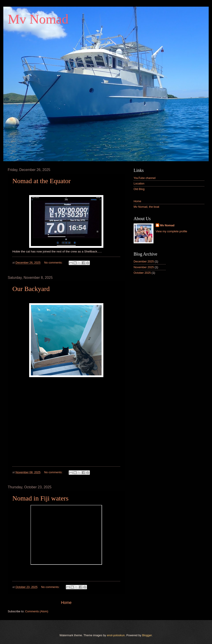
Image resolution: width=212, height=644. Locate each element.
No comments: (54, 263)
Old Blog (139, 189)
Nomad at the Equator (42, 181)
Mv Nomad (167, 225)
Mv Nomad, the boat (146, 207)
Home (66, 603)
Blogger (147, 635)
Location (139, 183)
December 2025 (144, 261)
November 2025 (144, 267)
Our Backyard (31, 289)
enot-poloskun (116, 635)
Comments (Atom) (37, 611)
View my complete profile (171, 231)
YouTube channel (145, 178)
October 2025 (142, 273)
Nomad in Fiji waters (40, 498)
